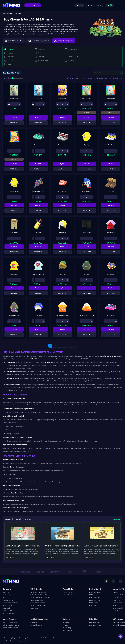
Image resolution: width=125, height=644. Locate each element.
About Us (6, 592)
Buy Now (14, 117)
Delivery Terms (8, 600)
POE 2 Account (94, 605)
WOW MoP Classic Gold (38, 592)
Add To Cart (14, 123)
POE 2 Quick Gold (95, 598)
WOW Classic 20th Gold (39, 595)
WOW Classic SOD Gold (38, 605)
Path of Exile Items (69, 592)
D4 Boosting (67, 628)
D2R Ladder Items (36, 625)
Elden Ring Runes (95, 625)
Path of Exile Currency (70, 595)
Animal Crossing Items (10, 628)
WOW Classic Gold (37, 600)
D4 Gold (65, 625)
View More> (117, 519)
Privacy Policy (7, 605)
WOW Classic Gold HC (38, 603)
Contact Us (6, 595)
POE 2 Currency (95, 592)
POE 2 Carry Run (95, 600)
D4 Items (66, 622)
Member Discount (9, 613)
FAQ (4, 598)
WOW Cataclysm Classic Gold (41, 598)
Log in (92, 5)
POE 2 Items (93, 595)
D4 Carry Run (67, 630)
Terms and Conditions (10, 603)
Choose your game (33, 5)
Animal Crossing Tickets (11, 625)
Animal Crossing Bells (10, 622)
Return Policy (7, 608)
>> (75, 346)
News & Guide (7, 611)
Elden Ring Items (95, 622)
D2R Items (34, 622)
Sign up (99, 5)
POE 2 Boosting (94, 603)
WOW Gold (34, 608)
